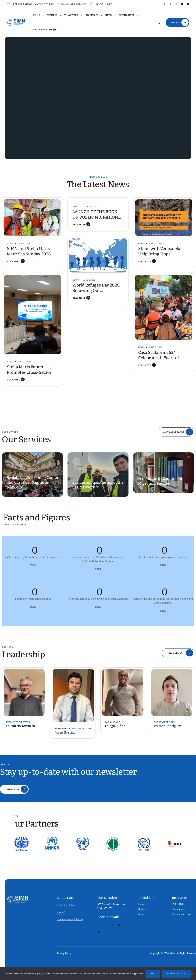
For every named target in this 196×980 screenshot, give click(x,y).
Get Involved (127, 15)
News (108, 15)
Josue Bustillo (65, 732)
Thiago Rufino (115, 726)
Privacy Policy (62, 939)
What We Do (71, 15)
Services (136, 895)
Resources (92, 15)
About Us (52, 15)
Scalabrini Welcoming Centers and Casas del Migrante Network (34, 482)
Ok (153, 974)
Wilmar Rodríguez (167, 726)
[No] (192, 974)
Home (36, 15)
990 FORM (169, 890)
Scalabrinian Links (174, 900)
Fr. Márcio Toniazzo (21, 726)
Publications (170, 895)
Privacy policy (176, 974)
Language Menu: (44, 29)
